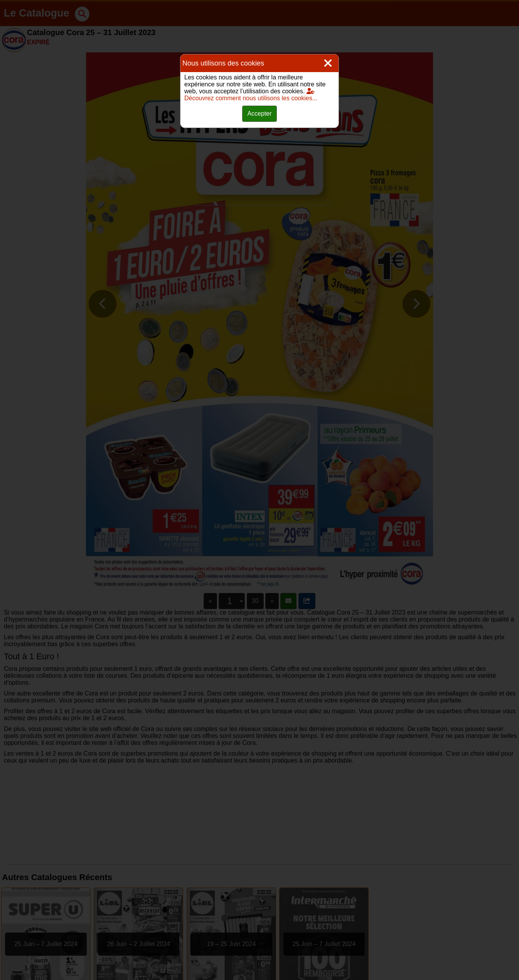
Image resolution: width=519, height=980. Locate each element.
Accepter (259, 114)
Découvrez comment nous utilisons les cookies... (251, 95)
